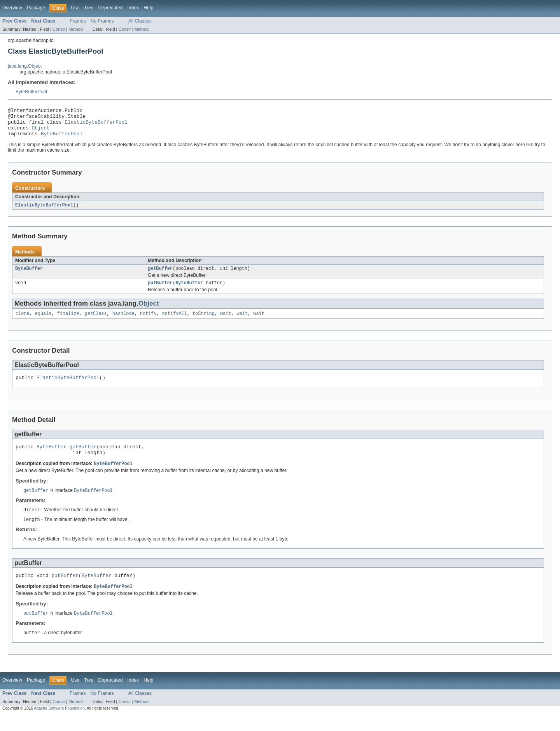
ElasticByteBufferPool (96, 125)
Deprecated (111, 8)
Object (41, 132)
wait (226, 322)
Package (36, 8)
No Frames (102, 21)
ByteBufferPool (31, 92)
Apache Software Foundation (59, 724)
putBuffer (160, 290)
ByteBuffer (29, 275)
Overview (12, 8)
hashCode (123, 322)
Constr (59, 29)
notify (148, 322)
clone (23, 322)
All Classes (140, 21)
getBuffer (160, 275)
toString (204, 322)
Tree (89, 8)
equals (43, 322)
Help (148, 8)
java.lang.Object (25, 66)
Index (133, 8)
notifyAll (175, 322)
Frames (78, 21)
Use (75, 8)
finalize (68, 322)
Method (75, 29)
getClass (96, 322)
